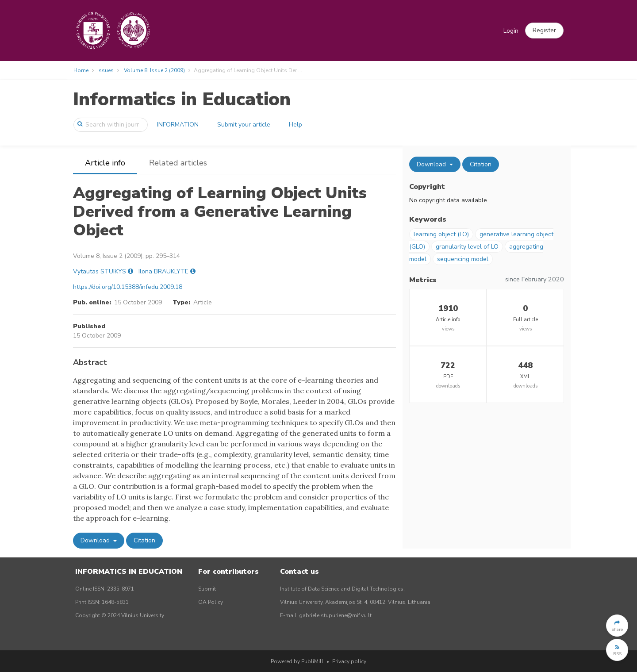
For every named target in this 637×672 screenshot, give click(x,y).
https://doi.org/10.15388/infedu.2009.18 (128, 287)
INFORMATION (178, 125)
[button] (544, 31)
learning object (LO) (441, 234)
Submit (207, 589)
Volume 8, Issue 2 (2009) (154, 70)
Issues (106, 70)
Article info (105, 163)
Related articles (178, 163)
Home (81, 70)
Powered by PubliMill (297, 661)
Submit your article (244, 125)
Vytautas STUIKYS (100, 271)
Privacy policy (349, 661)
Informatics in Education (182, 99)
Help (295, 125)
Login (511, 31)
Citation (144, 540)
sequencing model (463, 259)
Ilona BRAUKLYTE (163, 271)
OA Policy (211, 602)
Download (96, 540)
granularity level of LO (467, 247)
